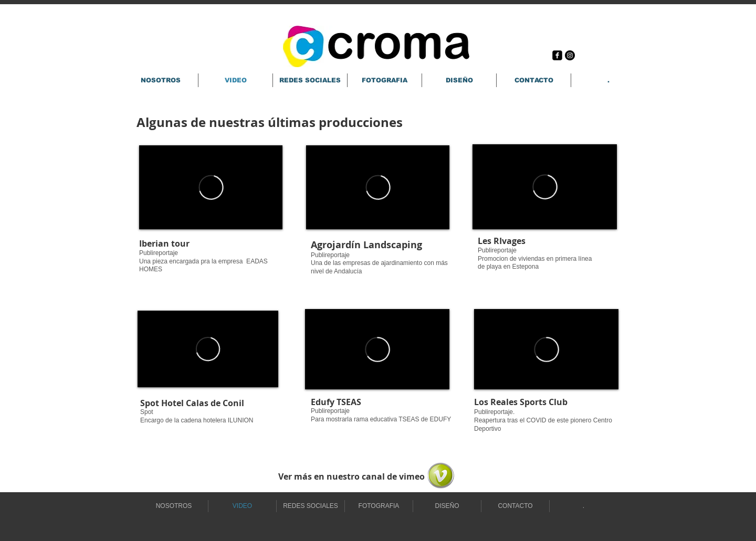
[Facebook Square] (557, 55)
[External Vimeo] (211, 187)
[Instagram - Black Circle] (570, 55)
